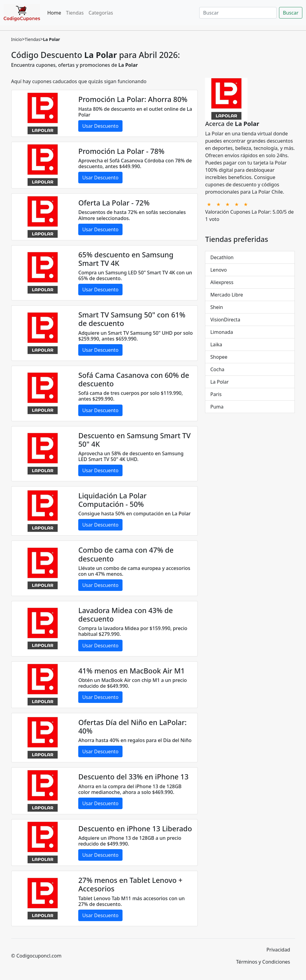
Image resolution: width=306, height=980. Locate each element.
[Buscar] (238, 13)
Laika (216, 344)
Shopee (219, 357)
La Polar (219, 382)
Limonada (222, 332)
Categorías (101, 13)
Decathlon (222, 257)
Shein (217, 307)
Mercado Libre (227, 295)
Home (54, 13)
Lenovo (218, 270)
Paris (216, 394)
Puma (217, 407)
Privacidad (278, 950)
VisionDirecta (225, 320)
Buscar (291, 13)
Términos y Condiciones (263, 962)
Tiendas (75, 13)
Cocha (217, 369)
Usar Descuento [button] (100, 126)
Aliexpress (222, 282)
